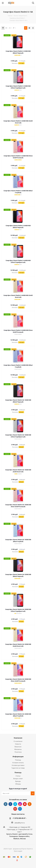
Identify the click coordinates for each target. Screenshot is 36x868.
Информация (18, 757)
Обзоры (18, 784)
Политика (18, 752)
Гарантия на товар (18, 768)
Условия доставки (18, 765)
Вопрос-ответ (18, 779)
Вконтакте (6, 804)
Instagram (20, 804)
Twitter (15, 804)
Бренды (18, 781)
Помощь (18, 760)
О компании (18, 741)
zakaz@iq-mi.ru (20, 823)
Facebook (10, 804)
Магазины (18, 749)
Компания (18, 738)
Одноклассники (30, 804)
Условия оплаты (18, 763)
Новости (18, 744)
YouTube (25, 804)
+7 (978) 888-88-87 (19, 818)
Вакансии (18, 747)
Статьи (18, 776)
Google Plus (15, 809)
